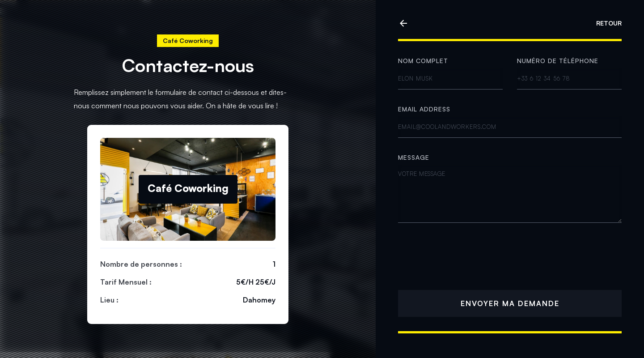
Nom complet (423, 61)
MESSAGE (414, 157)
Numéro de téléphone (558, 61)
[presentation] (466, 258)
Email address (424, 109)
